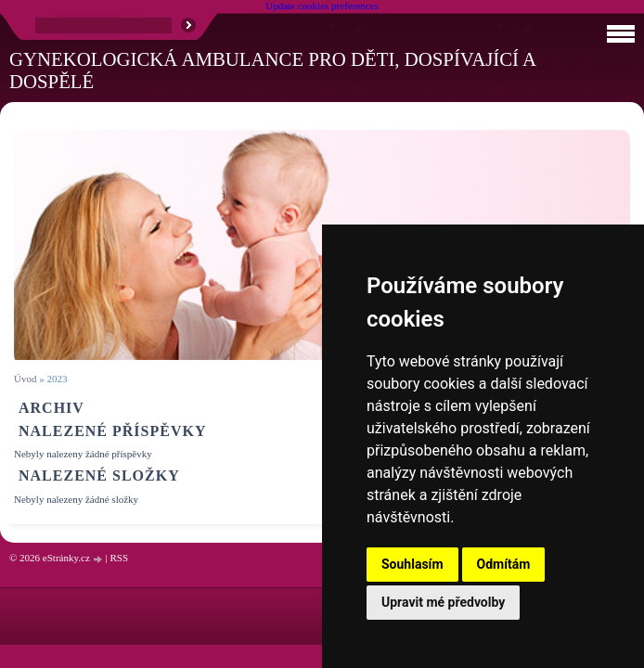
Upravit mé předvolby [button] (443, 602)
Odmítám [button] (504, 564)
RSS (119, 558)
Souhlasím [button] (412, 564)
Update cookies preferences (322, 6)
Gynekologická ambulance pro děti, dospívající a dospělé (272, 70)
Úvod (25, 379)
